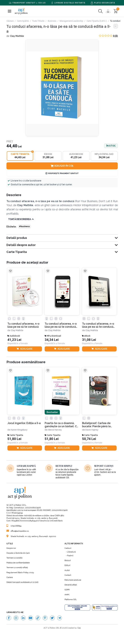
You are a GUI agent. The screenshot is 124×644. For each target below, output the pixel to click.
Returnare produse (73, 580)
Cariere (10, 578)
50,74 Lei (89, 439)
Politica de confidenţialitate (18, 563)
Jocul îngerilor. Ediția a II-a (24, 423)
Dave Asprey (92, 430)
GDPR (67, 590)
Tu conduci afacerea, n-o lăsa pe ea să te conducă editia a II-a (61, 325)
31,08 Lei (89, 340)
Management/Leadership (71, 21)
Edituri (67, 565)
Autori (67, 570)
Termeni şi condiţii (14, 558)
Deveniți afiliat (71, 585)
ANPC (67, 595)
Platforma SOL (71, 600)
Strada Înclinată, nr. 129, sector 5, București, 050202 (31, 536)
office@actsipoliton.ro (18, 531)
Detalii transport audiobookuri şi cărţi (22, 582)
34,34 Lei (52, 340)
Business (52, 21)
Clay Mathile (17, 36)
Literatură (71, 552)
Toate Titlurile (38, 21)
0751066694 (14, 526)
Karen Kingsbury (19, 430)
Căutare (10, 21)
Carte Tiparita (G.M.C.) (97, 21)
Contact (68, 575)
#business (24, 226)
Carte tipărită (23, 21)
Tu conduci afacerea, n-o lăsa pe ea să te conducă (23, 325)
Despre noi (11, 548)
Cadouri (68, 548)
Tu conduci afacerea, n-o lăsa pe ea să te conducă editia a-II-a (98, 325)
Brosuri (68, 561)
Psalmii (70, 556)
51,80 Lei (14, 439)
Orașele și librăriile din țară (18, 553)
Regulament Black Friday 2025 (20, 572)
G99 (79, 628)
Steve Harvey (55, 430)
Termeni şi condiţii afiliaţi (17, 568)
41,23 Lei (14, 340)
